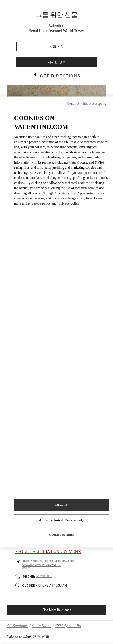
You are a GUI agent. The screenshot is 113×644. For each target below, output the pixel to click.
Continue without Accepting (87, 104)
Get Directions (60, 76)
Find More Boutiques (57, 610)
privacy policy (69, 203)
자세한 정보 (57, 62)
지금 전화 (57, 47)
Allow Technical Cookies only (62, 520)
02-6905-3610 (44, 576)
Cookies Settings (62, 534)
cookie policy (41, 203)
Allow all (62, 505)
